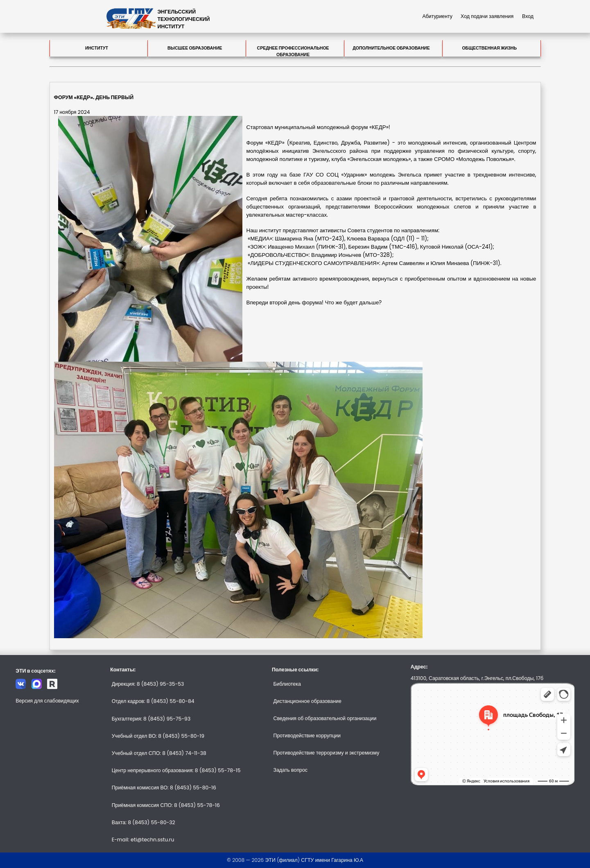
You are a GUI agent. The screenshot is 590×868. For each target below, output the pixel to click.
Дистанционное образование (307, 701)
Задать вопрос (290, 770)
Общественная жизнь (489, 48)
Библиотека (287, 684)
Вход (528, 16)
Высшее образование (195, 48)
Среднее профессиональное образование (293, 51)
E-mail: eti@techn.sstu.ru (143, 840)
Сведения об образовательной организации (325, 718)
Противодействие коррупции (307, 735)
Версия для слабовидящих (47, 701)
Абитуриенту (437, 16)
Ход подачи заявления (487, 16)
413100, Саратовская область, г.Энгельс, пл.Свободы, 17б (477, 678)
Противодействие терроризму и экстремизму (326, 753)
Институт (97, 48)
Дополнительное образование (391, 48)
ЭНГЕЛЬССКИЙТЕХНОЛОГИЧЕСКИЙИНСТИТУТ (184, 19)
